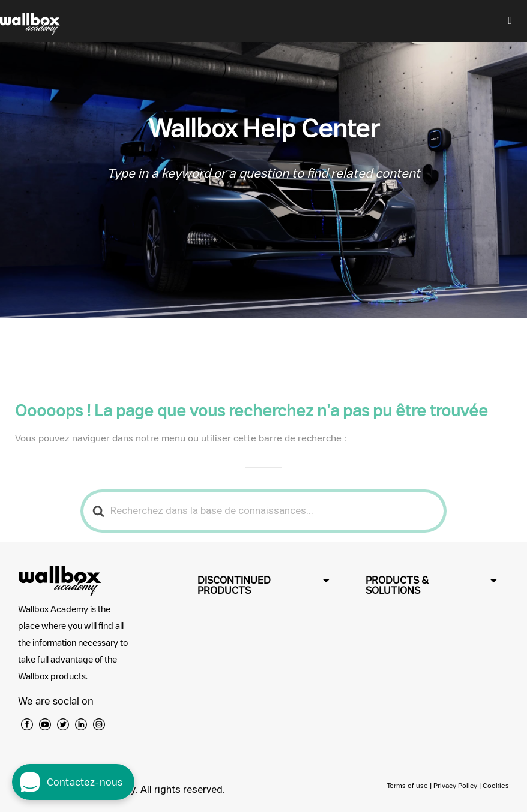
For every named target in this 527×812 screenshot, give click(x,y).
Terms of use (408, 785)
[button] (263, 585)
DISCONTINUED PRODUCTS (234, 585)
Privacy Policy (455, 785)
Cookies (496, 785)
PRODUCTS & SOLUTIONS (397, 585)
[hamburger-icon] (510, 21)
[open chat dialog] (73, 782)
